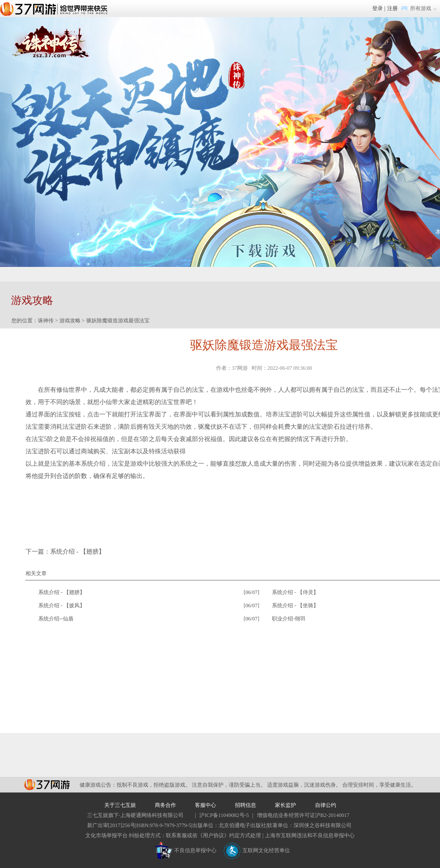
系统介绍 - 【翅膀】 (77, 552)
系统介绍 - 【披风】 (62, 605)
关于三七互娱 (120, 805)
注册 (392, 8)
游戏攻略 (70, 321)
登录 (378, 8)
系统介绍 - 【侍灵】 (295, 592)
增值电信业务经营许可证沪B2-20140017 (303, 815)
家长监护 (286, 805)
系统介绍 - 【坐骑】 (295, 605)
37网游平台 (47, 785)
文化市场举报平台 (106, 835)
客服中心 (205, 805)
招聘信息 (246, 805)
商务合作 (165, 805)
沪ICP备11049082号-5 (224, 815)
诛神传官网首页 (50, 43)
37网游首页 (56, 8)
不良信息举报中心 (186, 850)
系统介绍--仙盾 (56, 619)
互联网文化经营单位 (257, 850)
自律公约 (326, 805)
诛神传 (46, 321)
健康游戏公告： (98, 785)
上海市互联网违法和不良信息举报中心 (310, 835)
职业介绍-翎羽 (289, 619)
